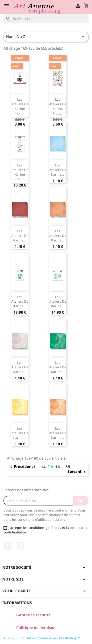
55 (68, 467)
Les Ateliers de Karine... (58, 170)
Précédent (21, 467)
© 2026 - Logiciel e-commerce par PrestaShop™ (42, 638)
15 (51, 466)
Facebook (8, 545)
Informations (17, 603)
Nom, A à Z (46, 37)
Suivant (77, 472)
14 (44, 467)
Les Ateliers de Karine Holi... (20, 106)
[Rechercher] (46, 19)
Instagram (20, 545)
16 (58, 467)
